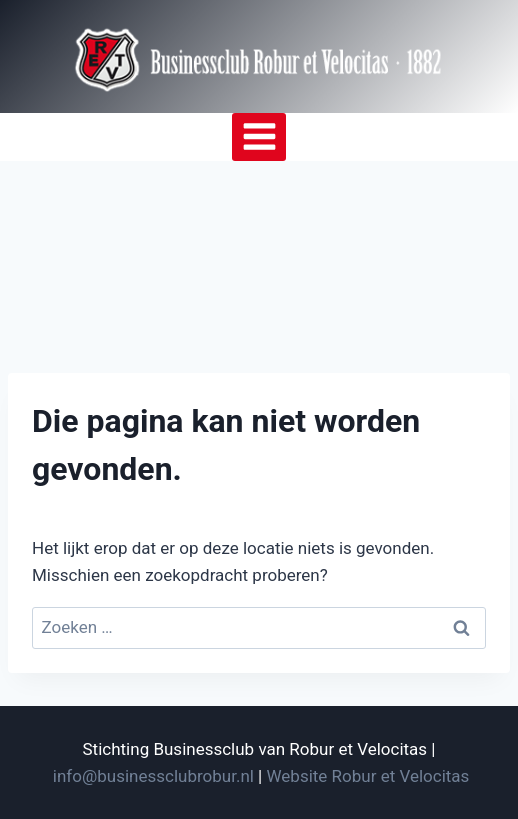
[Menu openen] (259, 137)
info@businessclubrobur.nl (153, 776)
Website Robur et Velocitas (368, 776)
